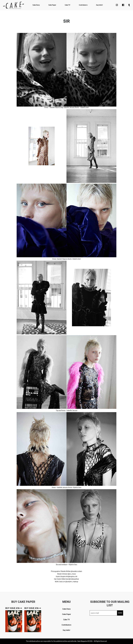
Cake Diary (36, 5)
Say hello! (99, 5)
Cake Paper (52, 5)
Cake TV (67, 5)
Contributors (83, 5)
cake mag (14, 5)
